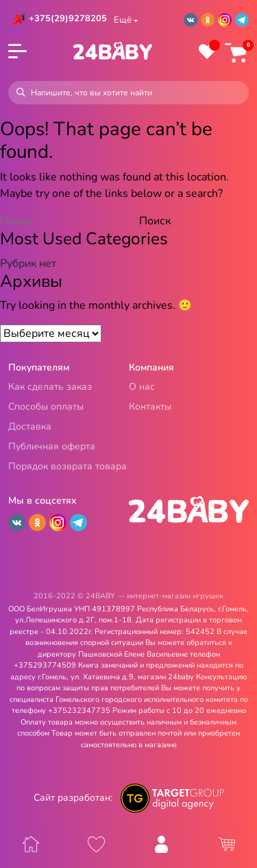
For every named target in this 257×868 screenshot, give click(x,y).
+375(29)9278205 (68, 19)
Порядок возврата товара (68, 467)
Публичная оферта (52, 447)
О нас (142, 387)
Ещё (123, 20)
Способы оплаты (46, 407)
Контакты (150, 407)
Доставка (30, 427)
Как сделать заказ (50, 387)
